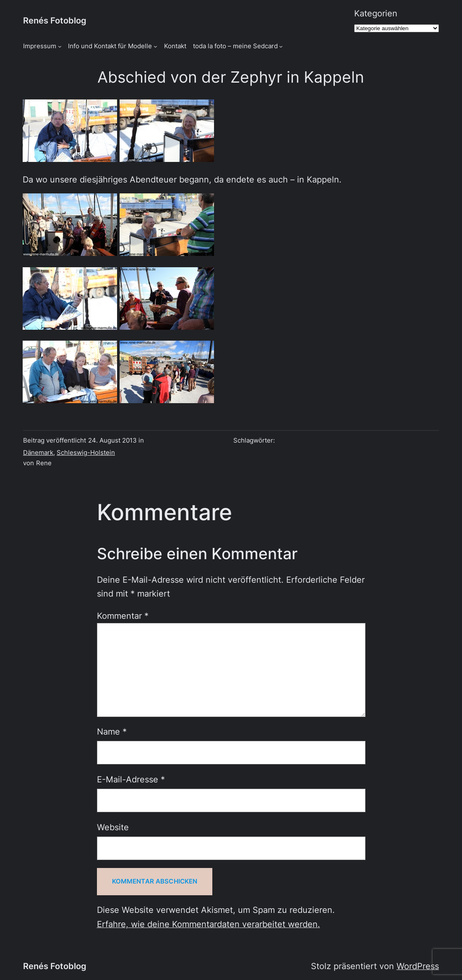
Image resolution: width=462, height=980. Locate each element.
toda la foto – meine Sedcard (235, 46)
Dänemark (38, 453)
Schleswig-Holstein (86, 453)
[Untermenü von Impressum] (60, 46)
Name (112, 732)
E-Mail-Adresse (131, 779)
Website (113, 827)
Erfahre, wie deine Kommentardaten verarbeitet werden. (209, 924)
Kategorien (376, 13)
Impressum (40, 46)
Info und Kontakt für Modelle (110, 46)
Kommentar (123, 616)
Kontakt (175, 46)
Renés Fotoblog (55, 21)
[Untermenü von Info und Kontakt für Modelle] (155, 46)
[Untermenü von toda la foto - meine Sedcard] (281, 46)
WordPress (418, 966)
